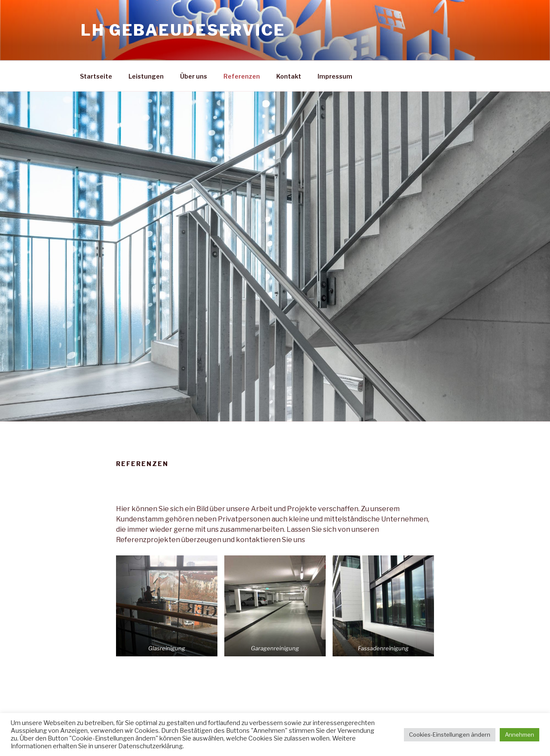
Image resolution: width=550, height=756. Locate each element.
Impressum (335, 76)
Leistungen (146, 76)
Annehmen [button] (519, 735)
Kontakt (289, 76)
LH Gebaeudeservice (183, 30)
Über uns (194, 76)
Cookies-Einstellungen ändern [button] (450, 735)
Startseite (96, 76)
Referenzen (242, 76)
